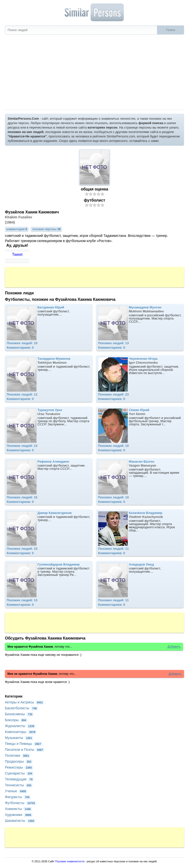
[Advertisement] (94, 73)
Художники (19, 815)
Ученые (16, 791)
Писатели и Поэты (25, 750)
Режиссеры (19, 767)
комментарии (17, 229)
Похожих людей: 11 (113, 549)
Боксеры (16, 720)
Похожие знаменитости (70, 861)
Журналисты (20, 726)
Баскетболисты (21, 708)
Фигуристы (18, 797)
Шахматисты (20, 821)
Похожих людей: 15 (22, 497)
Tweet (17, 255)
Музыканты (19, 738)
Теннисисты (19, 785)
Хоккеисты (18, 809)
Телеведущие (19, 779)
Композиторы (21, 732)
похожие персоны (46, 229)
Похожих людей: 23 (113, 394)
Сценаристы (19, 773)
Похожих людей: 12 (22, 394)
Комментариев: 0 (20, 348)
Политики (18, 755)
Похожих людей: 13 (113, 343)
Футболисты (21, 803)
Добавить (174, 647)
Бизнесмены (19, 714)
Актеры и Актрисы (24, 702)
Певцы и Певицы (24, 744)
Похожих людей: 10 (22, 343)
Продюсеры (19, 761)
